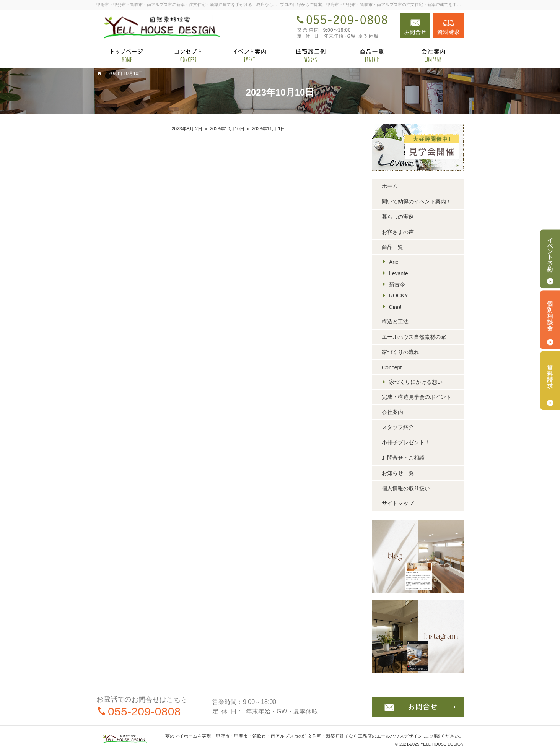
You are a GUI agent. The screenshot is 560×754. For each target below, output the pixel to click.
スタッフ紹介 (398, 427)
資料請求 (448, 26)
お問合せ (415, 26)
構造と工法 (395, 322)
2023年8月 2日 (187, 129)
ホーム (390, 186)
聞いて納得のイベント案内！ (417, 201)
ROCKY (399, 296)
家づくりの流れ (400, 352)
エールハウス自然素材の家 (414, 337)
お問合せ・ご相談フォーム (418, 707)
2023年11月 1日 (268, 129)
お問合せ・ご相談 (403, 458)
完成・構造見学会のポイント (417, 397)
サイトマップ (398, 503)
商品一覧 (392, 247)
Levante (399, 273)
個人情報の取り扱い (406, 488)
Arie (394, 262)
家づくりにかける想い (416, 382)
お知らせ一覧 (398, 473)
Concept (392, 367)
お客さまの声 (398, 232)
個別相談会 (550, 320)
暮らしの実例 (398, 217)
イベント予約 (550, 259)
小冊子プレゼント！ (406, 442)
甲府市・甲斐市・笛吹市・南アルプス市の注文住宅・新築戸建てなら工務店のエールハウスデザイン (319, 736)
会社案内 (392, 412)
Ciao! (395, 307)
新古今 (397, 284)
